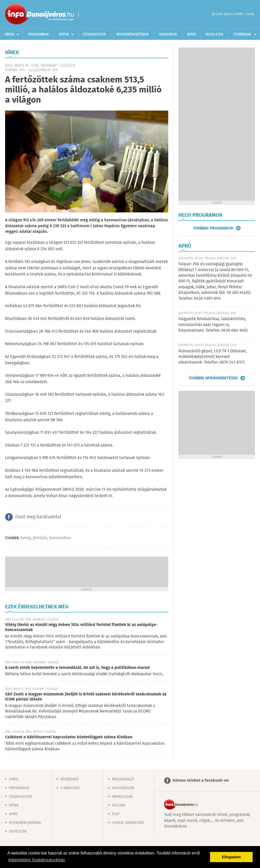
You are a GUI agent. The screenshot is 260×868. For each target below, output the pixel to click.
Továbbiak (242, 34)
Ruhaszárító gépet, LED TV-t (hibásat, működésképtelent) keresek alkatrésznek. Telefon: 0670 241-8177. (213, 357)
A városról (70, 788)
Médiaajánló (123, 779)
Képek (64, 34)
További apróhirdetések (213, 378)
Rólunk (119, 805)
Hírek (9, 34)
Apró (192, 34)
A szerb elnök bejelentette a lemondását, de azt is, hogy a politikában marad (77, 668)
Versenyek (168, 34)
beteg (26, 538)
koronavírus (60, 538)
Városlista (79, 15)
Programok (38, 34)
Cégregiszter (94, 34)
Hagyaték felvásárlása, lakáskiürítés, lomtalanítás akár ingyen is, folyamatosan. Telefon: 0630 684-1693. (213, 325)
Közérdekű (70, 779)
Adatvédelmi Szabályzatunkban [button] (37, 860)
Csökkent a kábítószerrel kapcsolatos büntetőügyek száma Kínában (69, 737)
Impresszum (122, 797)
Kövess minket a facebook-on (201, 781)
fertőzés (40, 538)
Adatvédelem (123, 788)
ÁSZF (116, 814)
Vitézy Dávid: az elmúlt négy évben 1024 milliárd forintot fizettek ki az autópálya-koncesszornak (81, 627)
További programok (213, 228)
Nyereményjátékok (133, 34)
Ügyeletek (214, 34)
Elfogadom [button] (231, 857)
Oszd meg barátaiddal (38, 517)
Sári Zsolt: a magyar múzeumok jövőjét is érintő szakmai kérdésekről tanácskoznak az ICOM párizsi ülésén (86, 697)
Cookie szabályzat (128, 823)
